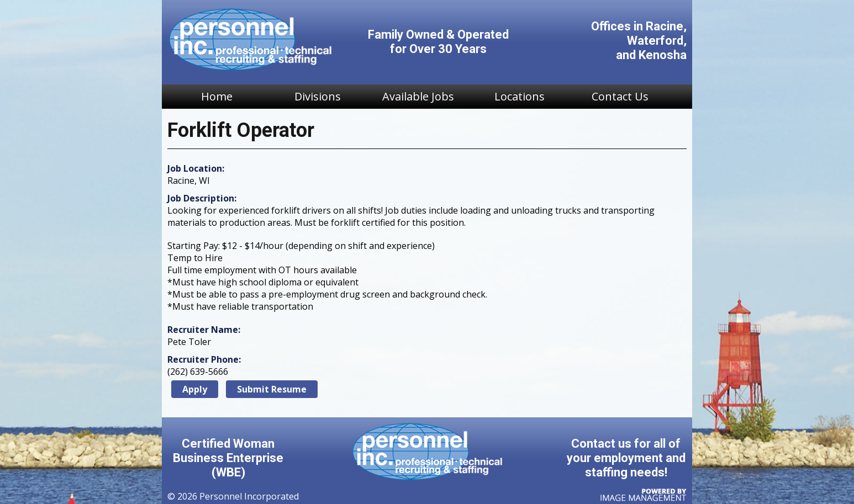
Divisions (318, 96)
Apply (195, 389)
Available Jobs (418, 96)
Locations (520, 96)
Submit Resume (272, 389)
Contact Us (620, 96)
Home (217, 96)
